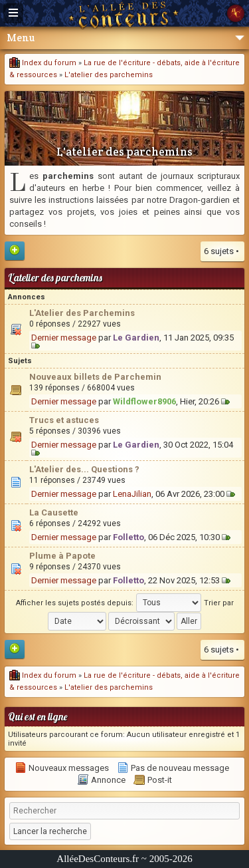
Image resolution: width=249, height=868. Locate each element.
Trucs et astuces (64, 420)
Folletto (128, 537)
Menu (125, 38)
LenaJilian (132, 494)
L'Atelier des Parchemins (82, 313)
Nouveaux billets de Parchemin (95, 377)
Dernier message (64, 338)
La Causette (54, 512)
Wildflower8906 (144, 401)
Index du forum (43, 63)
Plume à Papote (62, 556)
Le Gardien (136, 338)
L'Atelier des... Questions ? (84, 469)
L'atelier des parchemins (109, 75)
